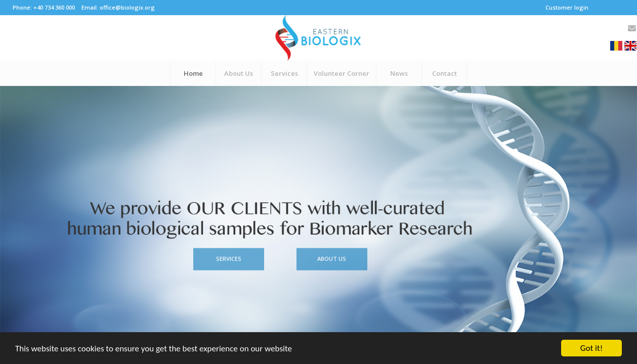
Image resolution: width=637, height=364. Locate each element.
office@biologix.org (127, 7)
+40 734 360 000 (54, 7)
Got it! (591, 348)
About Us (332, 253)
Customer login (567, 7)
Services (229, 253)
